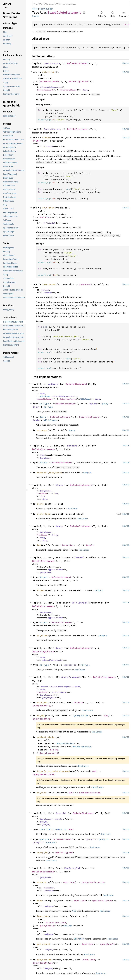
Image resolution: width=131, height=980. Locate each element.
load (40, 900)
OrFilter (45, 217)
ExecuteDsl (49, 891)
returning (48, 72)
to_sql (41, 716)
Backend (45, 290)
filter (46, 138)
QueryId (61, 813)
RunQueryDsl (72, 868)
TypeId (69, 852)
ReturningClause (78, 81)
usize (101, 882)
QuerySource (52, 63)
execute (42, 882)
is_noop (42, 793)
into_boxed (49, 284)
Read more (73, 509)
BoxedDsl (48, 293)
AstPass (78, 702)
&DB (106, 716)
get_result (44, 944)
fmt (39, 545)
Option (59, 852)
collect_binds (46, 737)
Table (42, 393)
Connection (49, 888)
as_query (42, 430)
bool (51, 774)
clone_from (44, 514)
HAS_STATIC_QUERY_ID (53, 829)
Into (42, 455)
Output (44, 462)
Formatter (68, 545)
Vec (110, 900)
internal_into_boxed (49, 473)
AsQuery (53, 384)
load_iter (43, 916)
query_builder (46, 9)
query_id (42, 852)
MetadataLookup (82, 747)
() (50, 705)
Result (90, 545)
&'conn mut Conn (56, 922)
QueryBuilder (82, 716)
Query (85, 90)
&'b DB (54, 750)
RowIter (68, 926)
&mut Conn (69, 882)
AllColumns (45, 396)
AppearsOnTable (56, 570)
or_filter (48, 208)
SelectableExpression (51, 87)
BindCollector (65, 743)
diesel (35, 9)
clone (40, 504)
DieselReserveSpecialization (66, 687)
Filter (37, 141)
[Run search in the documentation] (81, 4)
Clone (59, 485)
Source (36, 16)
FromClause (42, 494)
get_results (44, 960)
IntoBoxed (85, 284)
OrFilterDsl (49, 223)
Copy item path (84, 12)
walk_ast (42, 702)
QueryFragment (71, 677)
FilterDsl (48, 146)
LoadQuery (48, 906)
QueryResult (40, 705)
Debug (59, 526)
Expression (70, 665)
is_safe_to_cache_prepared (53, 771)
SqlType (44, 404)
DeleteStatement (78, 63)
